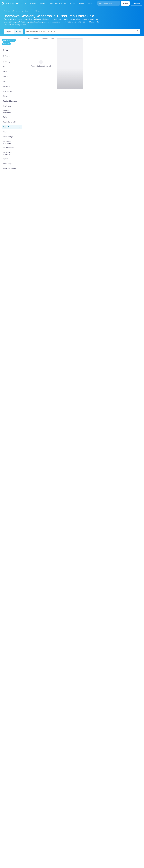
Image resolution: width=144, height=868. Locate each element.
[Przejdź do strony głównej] (9, 3)
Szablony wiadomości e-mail (12, 11)
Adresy (19, 31)
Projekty (9, 31)
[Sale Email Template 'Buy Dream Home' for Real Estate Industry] (70, 64)
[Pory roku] (20, 56)
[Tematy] (20, 62)
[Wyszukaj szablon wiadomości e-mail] (81, 31)
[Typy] (20, 50)
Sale (26, 11)
